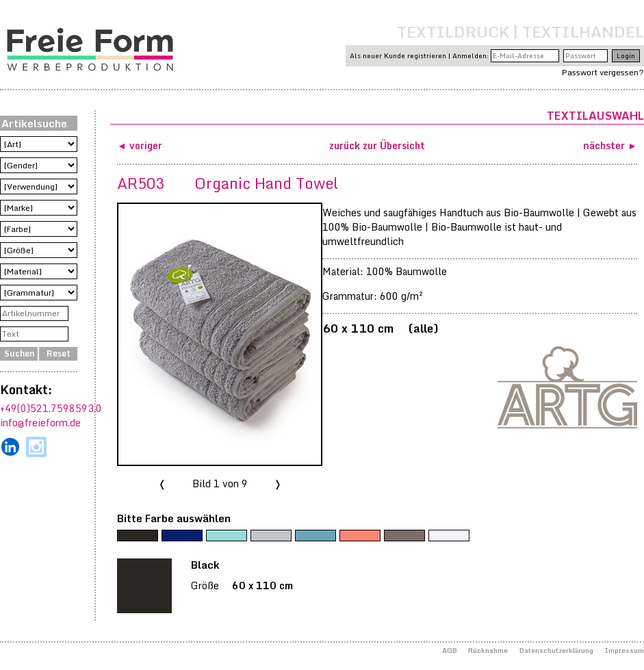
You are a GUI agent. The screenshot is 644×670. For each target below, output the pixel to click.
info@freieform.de (40, 423)
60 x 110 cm (358, 328)
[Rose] (360, 536)
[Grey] (271, 536)
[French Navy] (182, 536)
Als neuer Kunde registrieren (398, 55)
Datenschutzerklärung (556, 650)
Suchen (19, 353)
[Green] (227, 536)
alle (423, 328)
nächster (605, 145)
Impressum (624, 650)
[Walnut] (404, 536)
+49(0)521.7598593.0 (51, 408)
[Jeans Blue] (315, 536)
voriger (146, 145)
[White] (449, 536)
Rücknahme (488, 650)
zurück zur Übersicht (377, 145)
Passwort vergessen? (603, 72)
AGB (450, 650)
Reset (59, 353)
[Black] (138, 536)
